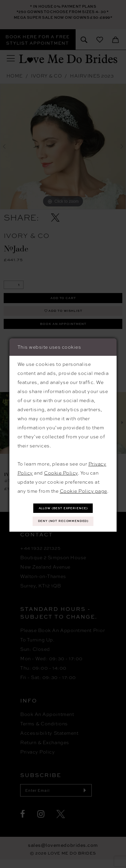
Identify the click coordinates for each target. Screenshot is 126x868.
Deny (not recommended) (63, 521)
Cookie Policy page (83, 490)
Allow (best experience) (63, 507)
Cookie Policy (61, 472)
